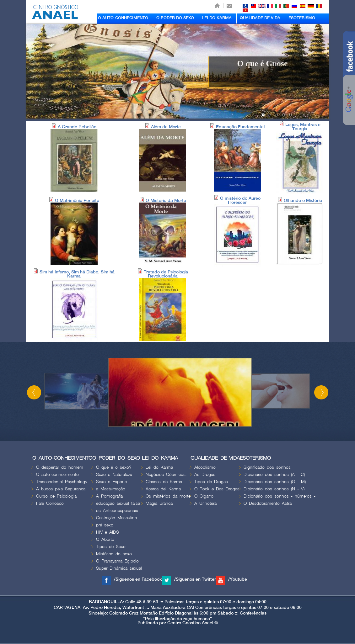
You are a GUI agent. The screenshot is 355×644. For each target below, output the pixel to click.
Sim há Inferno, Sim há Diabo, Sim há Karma (77, 274)
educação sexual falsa (118, 503)
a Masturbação (111, 489)
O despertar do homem (60, 467)
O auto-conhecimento (57, 475)
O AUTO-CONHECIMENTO (123, 18)
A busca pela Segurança (61, 489)
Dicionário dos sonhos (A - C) (274, 475)
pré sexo (105, 525)
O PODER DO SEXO (175, 18)
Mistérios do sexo (114, 554)
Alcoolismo (205, 467)
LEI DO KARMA (217, 18)
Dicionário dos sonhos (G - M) (275, 482)
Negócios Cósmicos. (166, 475)
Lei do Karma (159, 467)
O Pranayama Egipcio (117, 561)
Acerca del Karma (163, 489)
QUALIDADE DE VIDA (260, 18)
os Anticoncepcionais (117, 511)
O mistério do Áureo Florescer (240, 200)
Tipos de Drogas (211, 482)
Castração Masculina (116, 518)
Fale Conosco (50, 503)
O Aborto (105, 539)
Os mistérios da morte (168, 496)
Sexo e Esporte (111, 482)
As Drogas (205, 475)
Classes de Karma (164, 482)
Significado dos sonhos (267, 467)
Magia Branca (159, 503)
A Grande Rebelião (77, 127)
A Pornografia (109, 496)
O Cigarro (204, 496)
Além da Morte (166, 127)
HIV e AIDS (108, 532)
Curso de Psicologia (56, 496)
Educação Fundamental (240, 127)
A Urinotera (205, 503)
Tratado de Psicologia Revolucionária (166, 274)
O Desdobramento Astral (268, 503)
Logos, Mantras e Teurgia (303, 127)
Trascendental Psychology (62, 482)
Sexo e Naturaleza (114, 475)
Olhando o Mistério (303, 201)
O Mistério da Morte (166, 201)
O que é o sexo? (114, 467)
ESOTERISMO (302, 18)
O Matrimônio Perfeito (77, 201)
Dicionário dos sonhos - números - (280, 496)
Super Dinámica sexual (119, 568)
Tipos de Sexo (111, 547)
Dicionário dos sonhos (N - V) (274, 489)
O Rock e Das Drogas (217, 489)
